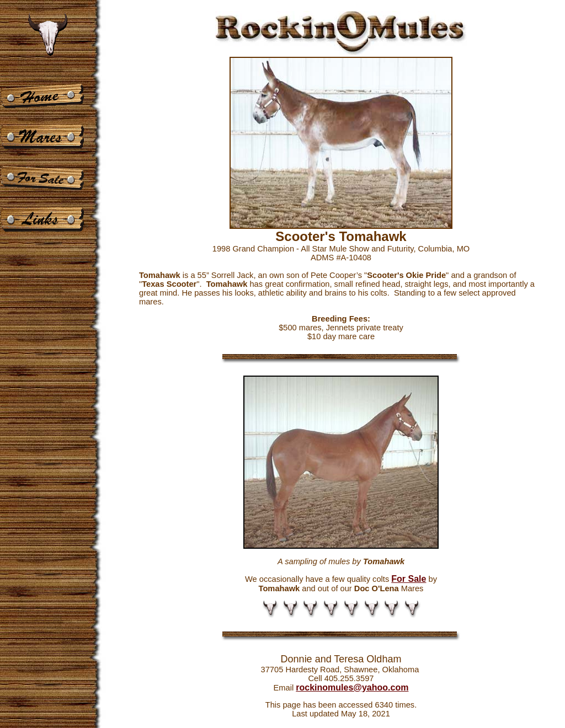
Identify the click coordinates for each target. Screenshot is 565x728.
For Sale (409, 579)
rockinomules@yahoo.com (352, 687)
